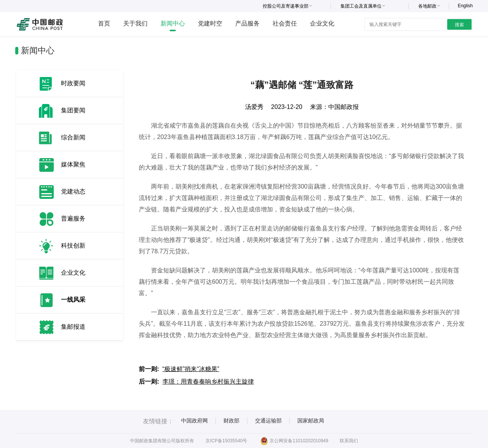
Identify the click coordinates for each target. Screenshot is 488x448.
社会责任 (285, 23)
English (465, 6)
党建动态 (73, 191)
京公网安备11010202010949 (294, 441)
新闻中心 (173, 23)
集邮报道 (73, 327)
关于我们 (135, 23)
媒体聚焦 (73, 164)
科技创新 (73, 246)
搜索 (459, 25)
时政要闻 (73, 83)
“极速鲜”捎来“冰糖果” (191, 369)
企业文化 (322, 23)
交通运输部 (268, 421)
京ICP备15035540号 (226, 441)
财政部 (231, 421)
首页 (104, 23)
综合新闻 (73, 137)
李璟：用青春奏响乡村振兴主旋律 (208, 382)
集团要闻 (73, 110)
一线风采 (73, 300)
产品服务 (247, 23)
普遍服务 (73, 218)
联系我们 (349, 441)
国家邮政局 (311, 421)
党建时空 (210, 23)
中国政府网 (194, 421)
